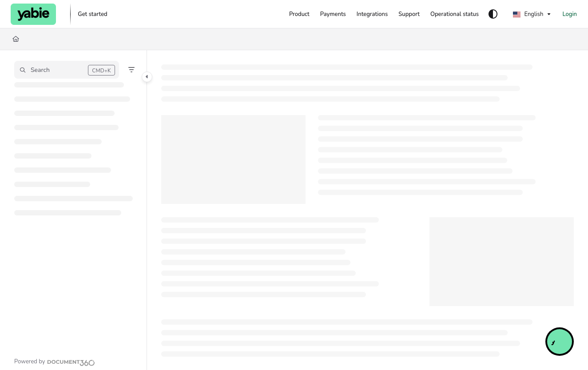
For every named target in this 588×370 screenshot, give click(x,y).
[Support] (409, 14)
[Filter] (131, 70)
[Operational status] (455, 14)
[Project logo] (33, 14)
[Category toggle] (147, 77)
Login (570, 14)
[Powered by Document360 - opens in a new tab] (55, 362)
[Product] (299, 14)
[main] (367, 210)
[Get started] (93, 14)
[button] (67, 70)
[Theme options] (493, 14)
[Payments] (333, 14)
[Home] (16, 39)
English (528, 14)
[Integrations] (372, 14)
